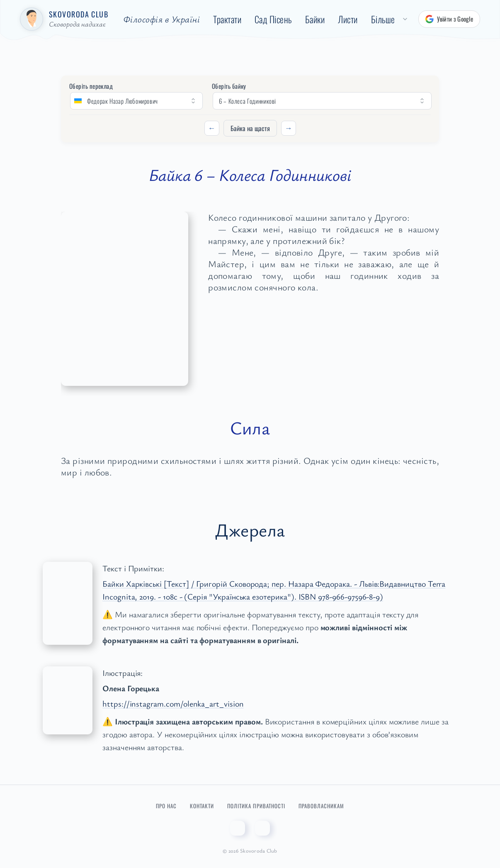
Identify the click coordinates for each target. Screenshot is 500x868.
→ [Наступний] (289, 128)
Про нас (166, 806)
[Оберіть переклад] (136, 101)
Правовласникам (322, 806)
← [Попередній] (212, 128)
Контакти (202, 806)
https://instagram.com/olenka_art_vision (173, 703)
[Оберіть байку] (322, 101)
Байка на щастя (250, 128)
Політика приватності (256, 806)
